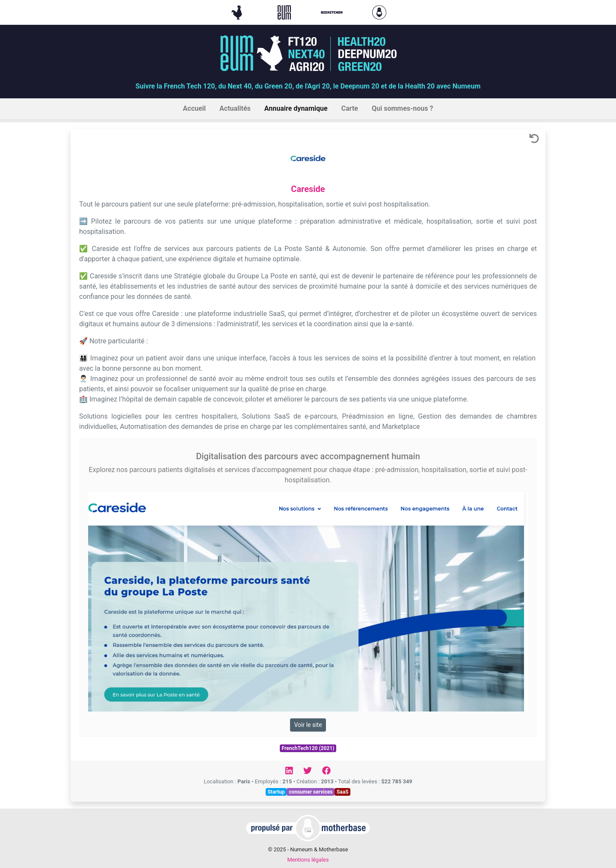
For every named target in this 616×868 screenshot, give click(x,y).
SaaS (343, 792)
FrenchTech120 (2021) (308, 748)
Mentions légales (308, 860)
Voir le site (308, 725)
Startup (276, 792)
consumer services (311, 792)
